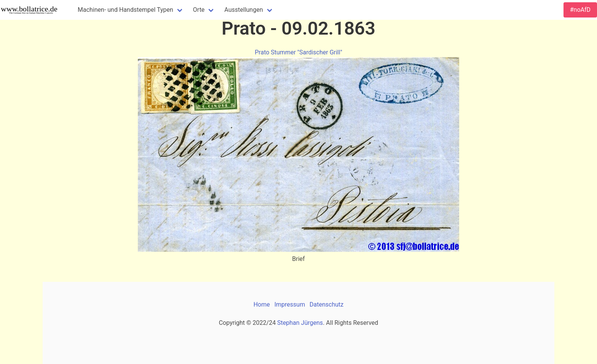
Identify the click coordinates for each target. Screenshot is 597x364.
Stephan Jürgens (300, 323)
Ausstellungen (243, 10)
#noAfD (580, 10)
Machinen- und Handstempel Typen (125, 10)
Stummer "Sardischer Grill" (306, 52)
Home (262, 304)
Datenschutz (326, 304)
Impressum (290, 304)
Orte (199, 10)
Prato (262, 52)
